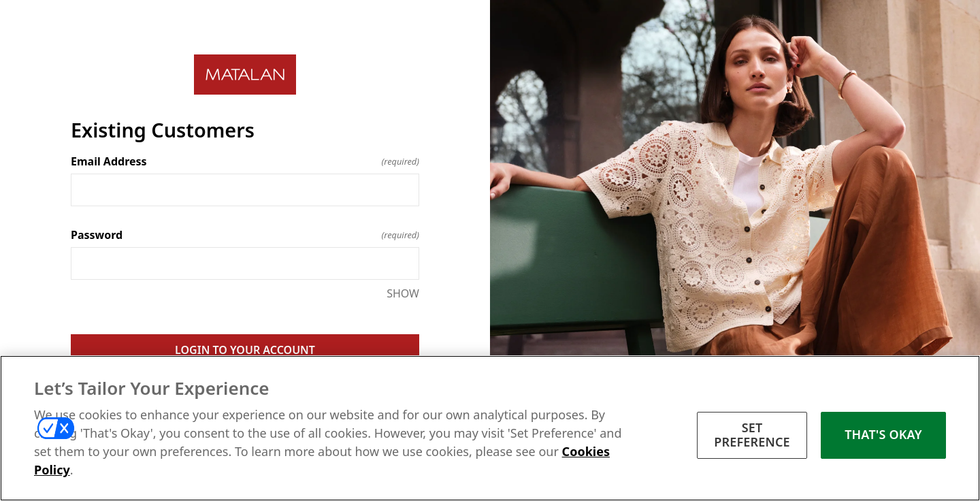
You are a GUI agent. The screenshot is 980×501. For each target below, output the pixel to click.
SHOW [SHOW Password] (403, 293)
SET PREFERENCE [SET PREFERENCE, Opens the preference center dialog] (752, 435)
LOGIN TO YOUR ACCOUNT (245, 350)
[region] (490, 428)
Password (245, 235)
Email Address (245, 161)
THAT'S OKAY (883, 434)
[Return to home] (245, 75)
